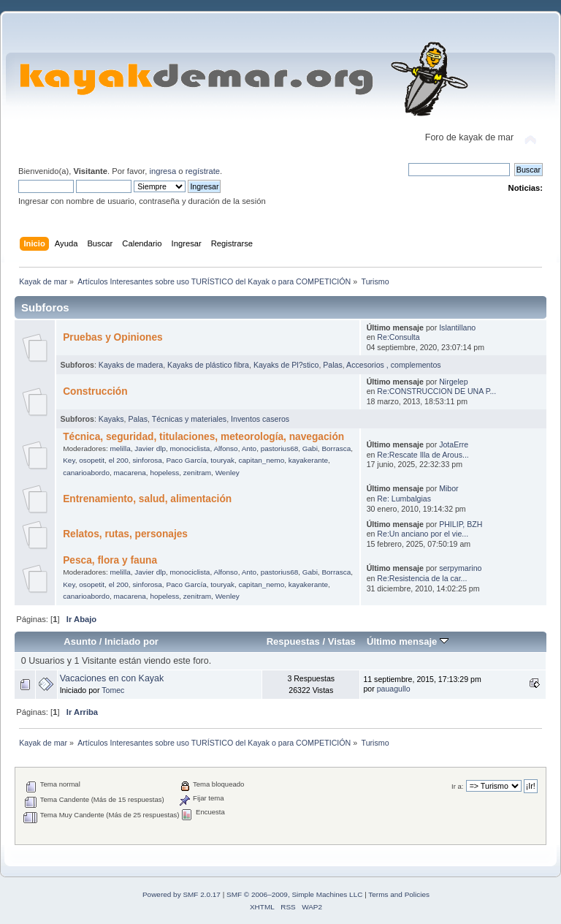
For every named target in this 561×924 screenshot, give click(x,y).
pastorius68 (280, 448)
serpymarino (460, 568)
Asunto (80, 641)
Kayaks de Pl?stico (286, 365)
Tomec (113, 690)
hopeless (164, 473)
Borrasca (336, 448)
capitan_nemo (262, 460)
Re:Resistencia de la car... (422, 578)
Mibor (449, 488)
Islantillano (457, 327)
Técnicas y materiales (189, 419)
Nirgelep (453, 382)
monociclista (190, 448)
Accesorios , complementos (394, 365)
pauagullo (394, 689)
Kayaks (111, 419)
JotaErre (454, 444)
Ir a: (457, 786)
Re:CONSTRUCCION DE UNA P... (436, 391)
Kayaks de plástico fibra (208, 365)
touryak (222, 460)
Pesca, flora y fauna (110, 560)
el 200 (119, 460)
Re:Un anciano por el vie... (423, 534)
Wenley (228, 473)
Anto (249, 448)
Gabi (310, 448)
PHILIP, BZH (461, 524)
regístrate (203, 171)
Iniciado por (131, 641)
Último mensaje (408, 641)
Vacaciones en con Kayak (112, 678)
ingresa (163, 171)
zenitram (197, 473)
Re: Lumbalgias (404, 499)
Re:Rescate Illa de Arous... (423, 455)
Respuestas (293, 641)
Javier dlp (150, 448)
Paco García (186, 460)
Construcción (95, 391)
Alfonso (225, 448)
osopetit (92, 460)
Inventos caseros (260, 419)
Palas (333, 365)
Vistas (342, 641)
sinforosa (147, 460)
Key (69, 460)
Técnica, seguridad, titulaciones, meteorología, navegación (203, 437)
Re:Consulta (398, 337)
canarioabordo (86, 473)
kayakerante (308, 460)
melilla (120, 448)
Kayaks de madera (131, 365)
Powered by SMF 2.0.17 (182, 894)
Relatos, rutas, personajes (125, 534)
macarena (130, 473)
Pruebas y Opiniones (112, 337)
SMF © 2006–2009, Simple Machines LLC (294, 894)
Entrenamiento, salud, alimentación (147, 499)
